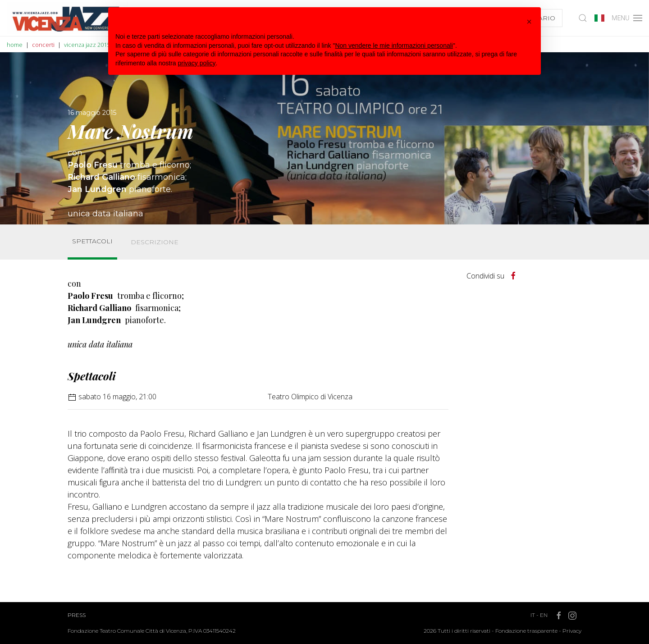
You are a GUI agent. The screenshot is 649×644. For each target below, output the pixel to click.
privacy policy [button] (197, 63)
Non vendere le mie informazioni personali (394, 46)
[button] (529, 22)
